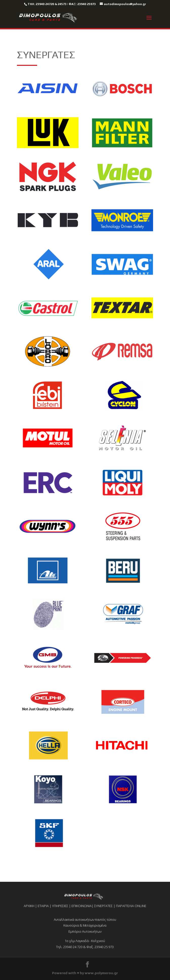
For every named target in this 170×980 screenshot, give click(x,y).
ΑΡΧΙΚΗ (29, 906)
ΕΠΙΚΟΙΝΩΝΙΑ (82, 906)
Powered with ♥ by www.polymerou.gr (85, 973)
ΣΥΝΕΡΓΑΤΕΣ (103, 906)
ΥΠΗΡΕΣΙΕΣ (60, 906)
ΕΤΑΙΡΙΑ (43, 906)
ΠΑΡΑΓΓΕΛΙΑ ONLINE (131, 906)
